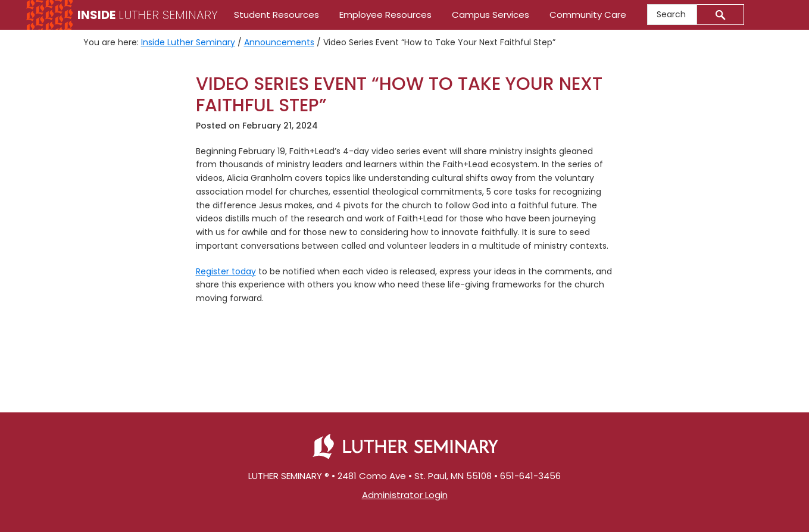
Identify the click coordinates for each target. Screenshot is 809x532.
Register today (226, 271)
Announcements (279, 42)
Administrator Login (405, 495)
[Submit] (721, 15)
